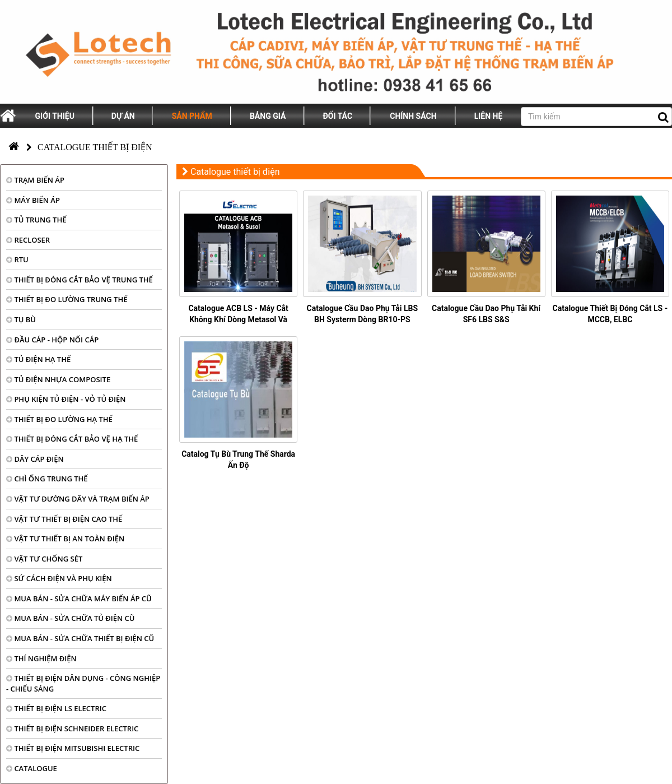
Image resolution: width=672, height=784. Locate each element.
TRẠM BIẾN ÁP (35, 180)
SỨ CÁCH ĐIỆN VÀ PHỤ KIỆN (59, 578)
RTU (17, 259)
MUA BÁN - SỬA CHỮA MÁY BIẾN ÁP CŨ (79, 599)
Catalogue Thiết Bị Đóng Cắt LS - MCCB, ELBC (610, 314)
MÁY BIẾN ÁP (33, 200)
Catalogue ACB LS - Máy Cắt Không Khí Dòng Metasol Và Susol (238, 319)
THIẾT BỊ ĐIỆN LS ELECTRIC (56, 708)
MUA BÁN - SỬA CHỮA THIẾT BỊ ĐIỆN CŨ (80, 638)
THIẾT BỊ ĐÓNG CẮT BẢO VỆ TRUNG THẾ (80, 280)
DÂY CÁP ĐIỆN (35, 459)
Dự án (123, 116)
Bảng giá (268, 116)
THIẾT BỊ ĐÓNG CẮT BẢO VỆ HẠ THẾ (72, 439)
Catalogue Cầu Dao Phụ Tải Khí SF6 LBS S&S (486, 314)
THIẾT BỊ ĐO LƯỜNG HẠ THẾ (59, 419)
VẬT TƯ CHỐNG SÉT (44, 559)
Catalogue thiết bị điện (95, 147)
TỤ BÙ (21, 319)
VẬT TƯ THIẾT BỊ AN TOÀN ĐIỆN (65, 539)
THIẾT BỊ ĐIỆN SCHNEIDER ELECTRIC (72, 729)
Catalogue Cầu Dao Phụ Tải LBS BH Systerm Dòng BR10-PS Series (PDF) (363, 319)
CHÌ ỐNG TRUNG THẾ (47, 479)
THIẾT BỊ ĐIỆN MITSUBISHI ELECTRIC (73, 748)
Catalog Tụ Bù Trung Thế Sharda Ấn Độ (238, 460)
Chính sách (413, 116)
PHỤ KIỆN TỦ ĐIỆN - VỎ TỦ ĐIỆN (66, 399)
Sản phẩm (192, 116)
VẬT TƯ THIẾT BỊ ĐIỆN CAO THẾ (64, 519)
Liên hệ (489, 116)
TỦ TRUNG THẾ (36, 220)
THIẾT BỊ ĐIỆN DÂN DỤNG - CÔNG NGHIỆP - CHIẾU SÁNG (83, 683)
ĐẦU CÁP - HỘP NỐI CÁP (52, 340)
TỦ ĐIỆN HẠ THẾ (38, 359)
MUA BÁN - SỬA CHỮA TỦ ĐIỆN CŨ (71, 618)
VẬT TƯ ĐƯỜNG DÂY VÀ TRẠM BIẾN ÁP (78, 499)
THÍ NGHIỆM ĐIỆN (41, 658)
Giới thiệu (55, 116)
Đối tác (338, 116)
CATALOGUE (32, 768)
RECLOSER (28, 240)
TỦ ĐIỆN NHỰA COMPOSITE (58, 379)
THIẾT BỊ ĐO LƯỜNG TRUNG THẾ (67, 299)
